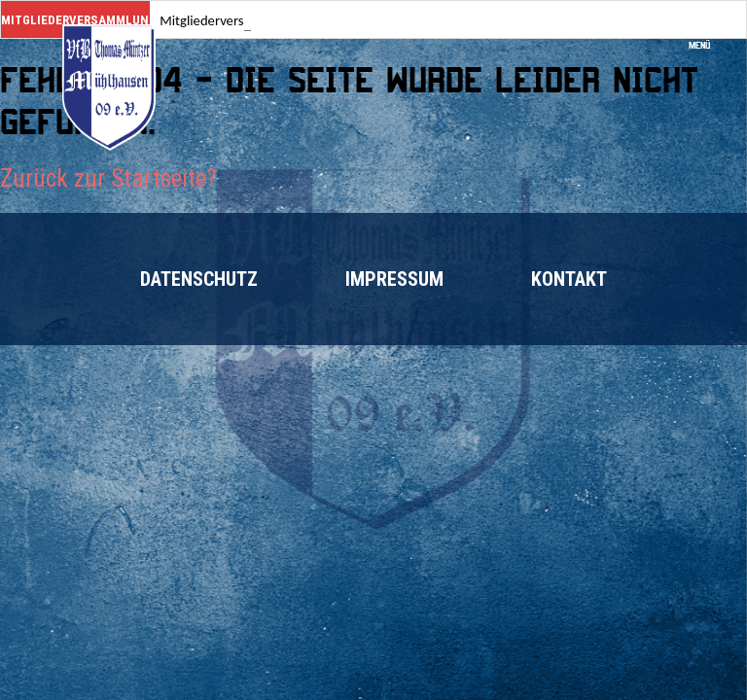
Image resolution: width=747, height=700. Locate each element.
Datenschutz (199, 279)
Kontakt (569, 279)
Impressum (394, 279)
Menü (706, 39)
